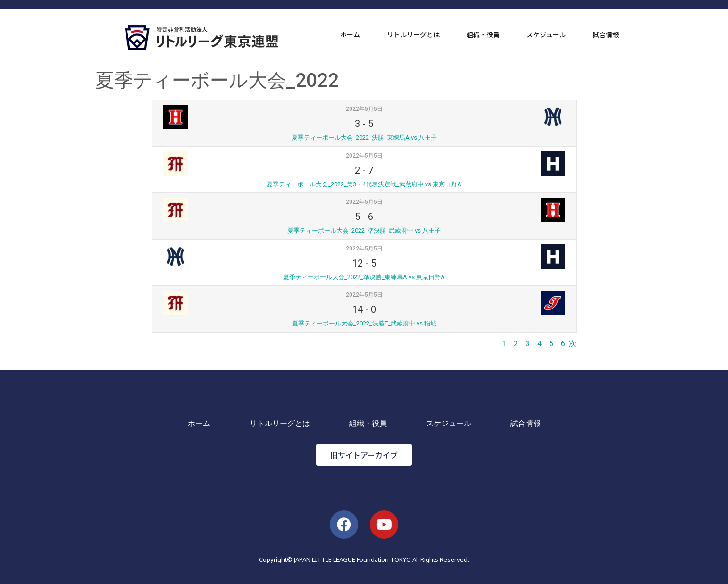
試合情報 (606, 34)
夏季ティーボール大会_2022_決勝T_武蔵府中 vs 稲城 (364, 323)
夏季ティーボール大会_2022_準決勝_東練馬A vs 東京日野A (364, 277)
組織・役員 (483, 34)
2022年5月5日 (364, 109)
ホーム (350, 34)
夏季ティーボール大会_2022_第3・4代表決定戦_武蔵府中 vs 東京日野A (364, 184)
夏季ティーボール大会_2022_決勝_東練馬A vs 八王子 (364, 138)
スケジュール (546, 34)
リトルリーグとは (413, 34)
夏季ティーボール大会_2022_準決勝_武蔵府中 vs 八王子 (364, 230)
